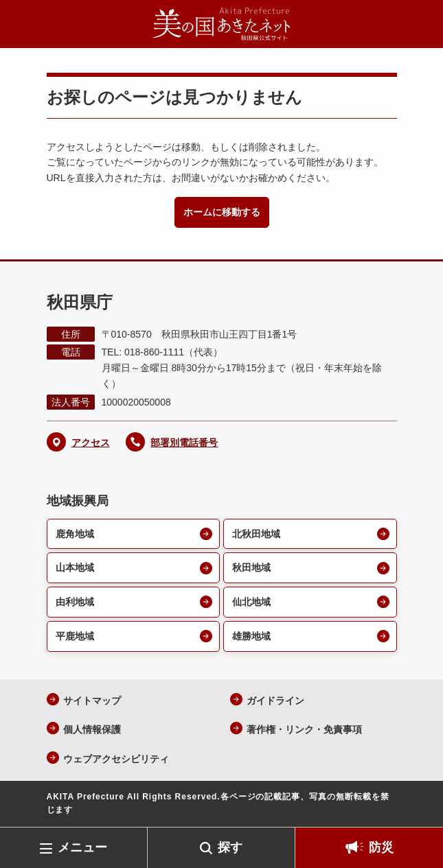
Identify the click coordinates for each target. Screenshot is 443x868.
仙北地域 (251, 602)
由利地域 (75, 602)
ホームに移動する (222, 212)
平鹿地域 (75, 636)
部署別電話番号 (184, 443)
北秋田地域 (256, 534)
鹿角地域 (75, 534)
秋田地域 (251, 567)
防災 (381, 847)
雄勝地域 (251, 636)
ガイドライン (275, 701)
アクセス (91, 443)
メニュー (82, 847)
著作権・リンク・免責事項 (304, 729)
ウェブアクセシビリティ (116, 759)
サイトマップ (92, 701)
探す (230, 847)
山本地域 (75, 567)
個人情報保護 (92, 729)
